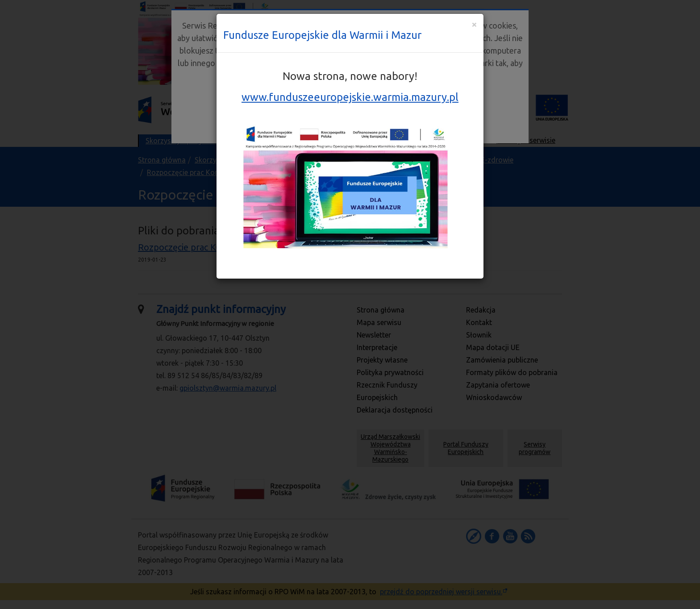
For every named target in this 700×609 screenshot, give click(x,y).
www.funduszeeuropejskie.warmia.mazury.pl (350, 97)
